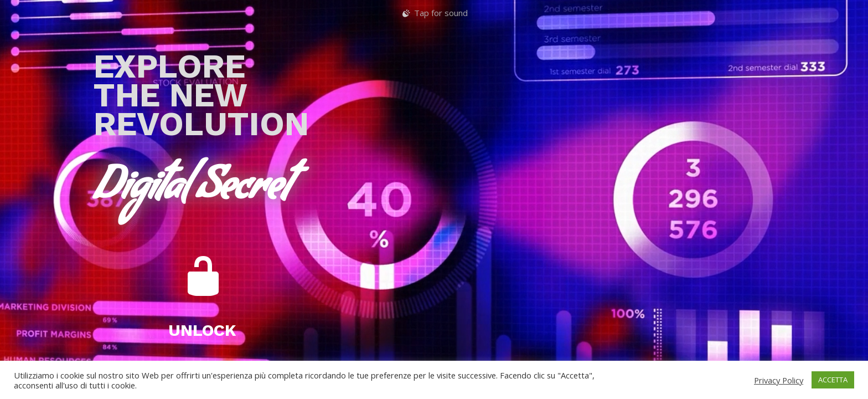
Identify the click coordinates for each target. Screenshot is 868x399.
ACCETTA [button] (833, 380)
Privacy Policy (779, 380)
